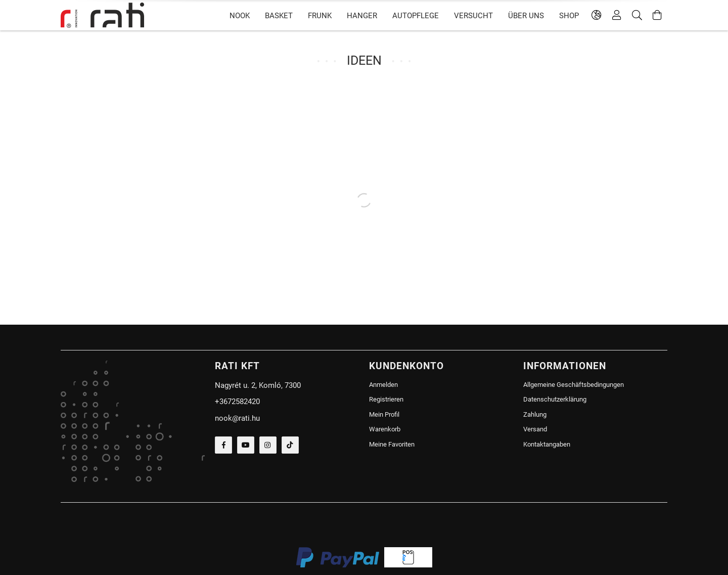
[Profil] (617, 15)
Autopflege (416, 16)
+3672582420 (237, 402)
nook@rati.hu (237, 418)
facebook (223, 445)
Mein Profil (384, 414)
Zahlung (535, 414)
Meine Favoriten (392, 444)
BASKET (279, 16)
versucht (473, 16)
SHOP (569, 16)
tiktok (290, 445)
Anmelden (383, 385)
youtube (246, 445)
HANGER (362, 16)
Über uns (526, 16)
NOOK (240, 16)
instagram (268, 445)
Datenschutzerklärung (555, 399)
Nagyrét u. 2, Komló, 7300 (258, 385)
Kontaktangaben (547, 444)
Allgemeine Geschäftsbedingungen (574, 385)
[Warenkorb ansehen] (657, 15)
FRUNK (320, 16)
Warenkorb (385, 429)
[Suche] (637, 15)
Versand (535, 429)
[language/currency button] (597, 15)
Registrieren (386, 399)
